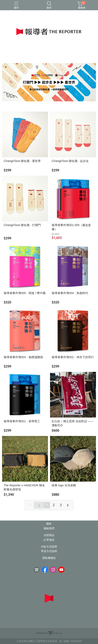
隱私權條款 (49, 558)
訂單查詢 (49, 540)
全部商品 (49, 535)
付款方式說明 (49, 547)
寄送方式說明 (49, 551)
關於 (49, 524)
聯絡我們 (49, 529)
